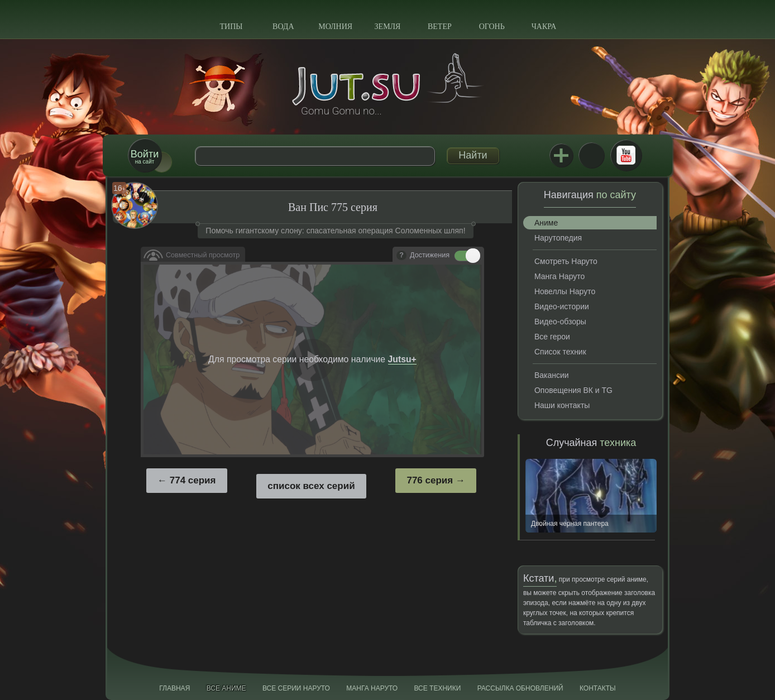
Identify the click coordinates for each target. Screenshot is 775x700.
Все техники (437, 688)
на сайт (145, 157)
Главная (174, 688)
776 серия (430, 480)
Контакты (598, 688)
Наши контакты (562, 405)
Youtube (626, 155)
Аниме (546, 223)
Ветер (440, 27)
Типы (231, 27)
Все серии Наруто (296, 688)
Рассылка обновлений (520, 688)
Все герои (552, 337)
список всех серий (311, 486)
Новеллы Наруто (565, 291)
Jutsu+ (561, 155)
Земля (388, 27)
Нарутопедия (558, 238)
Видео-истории (562, 306)
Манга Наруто (559, 276)
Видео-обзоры (560, 322)
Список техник (560, 352)
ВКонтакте (591, 155)
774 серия (193, 480)
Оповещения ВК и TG (573, 390)
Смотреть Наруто (566, 261)
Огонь (492, 27)
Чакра (544, 27)
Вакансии (552, 375)
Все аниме (226, 688)
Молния (335, 27)
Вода (283, 27)
